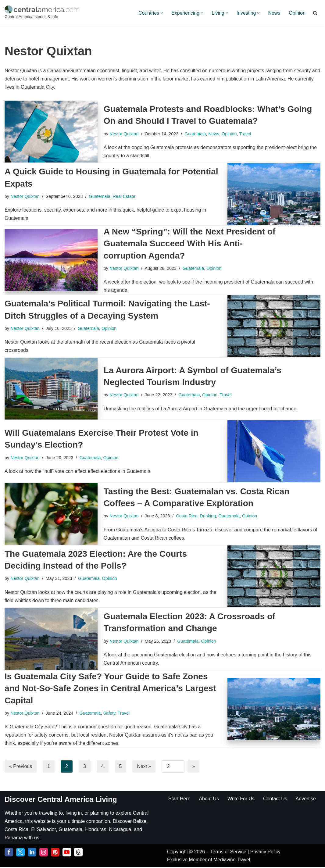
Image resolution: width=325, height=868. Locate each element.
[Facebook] (9, 853)
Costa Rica (187, 516)
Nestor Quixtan (124, 134)
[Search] (315, 13)
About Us (209, 799)
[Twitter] (20, 853)
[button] (161, 13)
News (274, 13)
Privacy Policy (266, 853)
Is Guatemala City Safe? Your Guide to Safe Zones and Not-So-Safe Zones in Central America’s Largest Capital (110, 689)
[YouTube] (67, 853)
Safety (110, 713)
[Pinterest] (55, 853)
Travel (246, 134)
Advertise (306, 799)
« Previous (21, 767)
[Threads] (78, 853)
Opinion (297, 13)
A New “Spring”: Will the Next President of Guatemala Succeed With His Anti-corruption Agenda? (189, 244)
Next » (144, 767)
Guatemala (195, 134)
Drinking (208, 516)
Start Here (179, 799)
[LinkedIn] (32, 853)
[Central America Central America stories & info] (42, 13)
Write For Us (241, 799)
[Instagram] (44, 853)
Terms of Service (229, 853)
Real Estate (124, 196)
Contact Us (275, 799)
